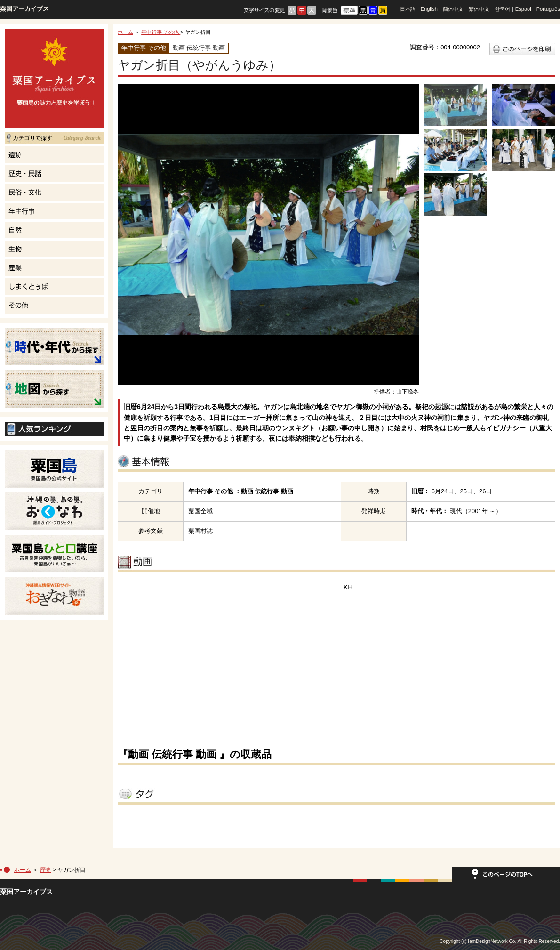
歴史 (46, 870)
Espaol (523, 9)
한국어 (502, 9)
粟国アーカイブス (24, 9)
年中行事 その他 (161, 32)
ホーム (125, 32)
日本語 (408, 9)
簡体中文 (453, 9)
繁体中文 (479, 9)
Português (548, 9)
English (429, 9)
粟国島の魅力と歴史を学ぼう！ (54, 78)
